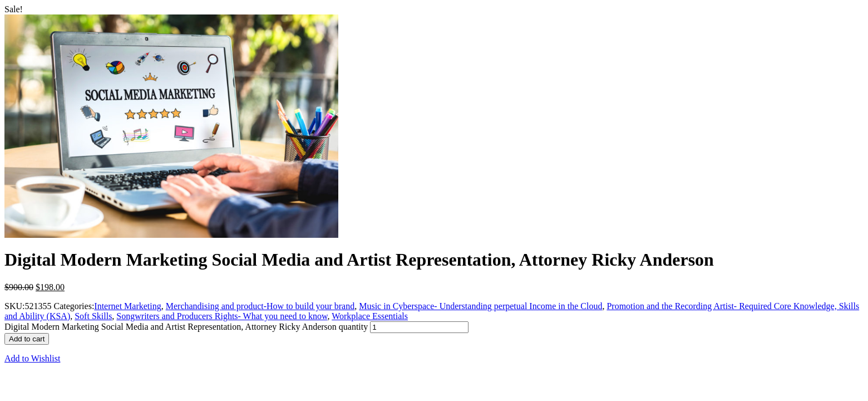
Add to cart (27, 339)
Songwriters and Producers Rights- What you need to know (222, 316)
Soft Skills (93, 316)
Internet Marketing (127, 306)
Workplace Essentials (370, 316)
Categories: (74, 306)
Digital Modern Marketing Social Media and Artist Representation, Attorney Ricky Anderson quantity (186, 327)
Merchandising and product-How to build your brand (260, 306)
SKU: (14, 306)
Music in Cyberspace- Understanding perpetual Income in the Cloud (480, 306)
